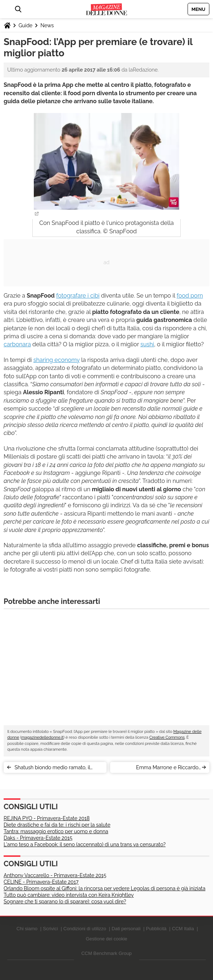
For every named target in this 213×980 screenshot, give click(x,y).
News (47, 25)
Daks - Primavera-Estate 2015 (38, 838)
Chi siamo (27, 929)
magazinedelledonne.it (42, 737)
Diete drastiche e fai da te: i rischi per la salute (57, 825)
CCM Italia (183, 929)
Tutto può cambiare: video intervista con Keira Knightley (69, 895)
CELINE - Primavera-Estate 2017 (41, 882)
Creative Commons (167, 737)
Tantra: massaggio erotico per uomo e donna (56, 831)
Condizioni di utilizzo (85, 929)
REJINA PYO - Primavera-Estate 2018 (47, 818)
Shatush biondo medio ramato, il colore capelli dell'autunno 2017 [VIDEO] (52, 769)
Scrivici (50, 929)
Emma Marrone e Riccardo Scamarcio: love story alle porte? (160, 769)
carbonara (17, 344)
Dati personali (126, 929)
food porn (190, 296)
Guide (25, 25)
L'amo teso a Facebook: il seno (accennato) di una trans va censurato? (85, 844)
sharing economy (57, 360)
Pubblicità (156, 929)
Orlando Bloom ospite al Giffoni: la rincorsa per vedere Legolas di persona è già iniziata (105, 888)
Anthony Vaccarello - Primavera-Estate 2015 (55, 875)
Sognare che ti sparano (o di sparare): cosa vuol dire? (65, 902)
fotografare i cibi (78, 296)
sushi (147, 344)
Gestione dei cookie (106, 939)
